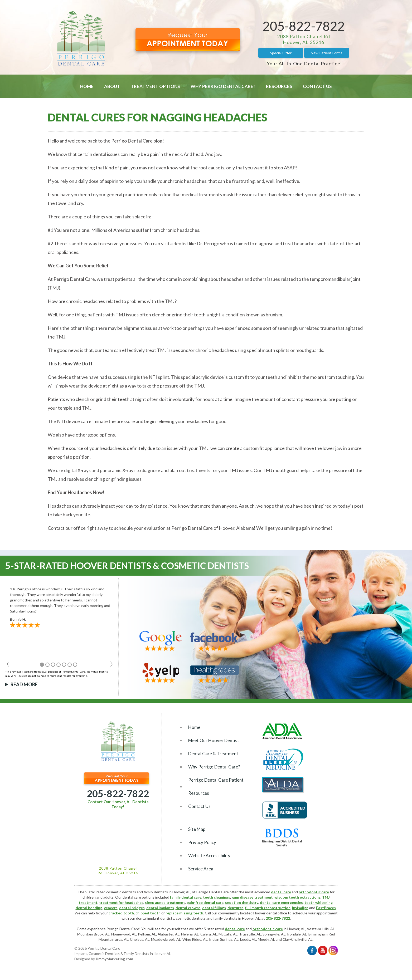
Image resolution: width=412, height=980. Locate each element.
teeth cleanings (217, 897)
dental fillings (214, 908)
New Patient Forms (327, 53)
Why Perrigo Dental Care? (223, 86)
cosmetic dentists (191, 918)
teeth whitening (319, 902)
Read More (24, 684)
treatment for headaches (121, 902)
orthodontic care (314, 892)
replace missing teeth (184, 913)
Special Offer (281, 53)
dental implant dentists (155, 918)
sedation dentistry (242, 902)
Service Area (201, 869)
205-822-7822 (304, 26)
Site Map (197, 829)
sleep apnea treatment (165, 902)
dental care (281, 892)
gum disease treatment (252, 897)
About (112, 86)
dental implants (160, 908)
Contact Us (317, 86)
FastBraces (326, 908)
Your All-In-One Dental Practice (304, 63)
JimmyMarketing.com (114, 959)
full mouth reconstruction (268, 908)
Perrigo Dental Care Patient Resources (216, 787)
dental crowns (188, 908)
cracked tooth (121, 913)
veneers (111, 908)
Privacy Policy (202, 842)
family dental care (186, 897)
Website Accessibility (209, 856)
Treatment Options (155, 86)
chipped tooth (148, 913)
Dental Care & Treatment (213, 754)
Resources (279, 86)
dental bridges (132, 908)
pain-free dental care (205, 902)
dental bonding (89, 908)
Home (87, 86)
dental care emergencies (281, 902)
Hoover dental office (270, 913)
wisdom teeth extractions (297, 897)
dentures (236, 908)
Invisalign (300, 908)
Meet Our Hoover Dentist (214, 740)
